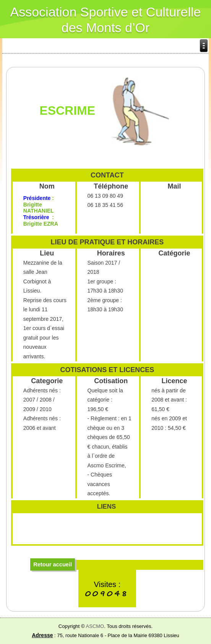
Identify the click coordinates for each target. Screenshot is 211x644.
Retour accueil (53, 564)
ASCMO (95, 626)
